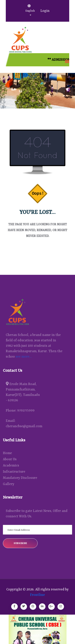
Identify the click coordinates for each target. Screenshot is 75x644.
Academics (11, 465)
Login (45, 11)
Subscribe (20, 543)
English (30, 8)
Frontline (37, 595)
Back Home (38, 251)
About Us (10, 459)
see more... (24, 357)
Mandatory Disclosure (20, 478)
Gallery (9, 484)
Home (7, 453)
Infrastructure (14, 472)
